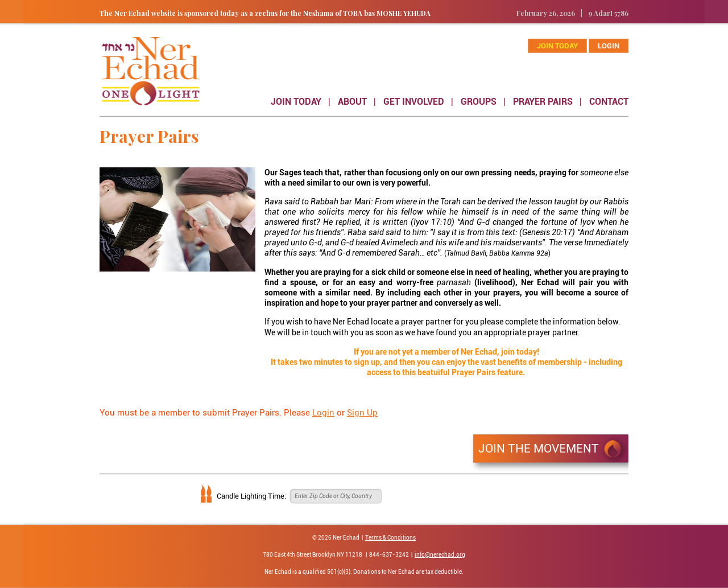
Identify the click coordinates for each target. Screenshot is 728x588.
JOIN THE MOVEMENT (539, 449)
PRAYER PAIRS (543, 102)
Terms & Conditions (390, 538)
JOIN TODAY (296, 102)
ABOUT (352, 102)
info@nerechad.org (440, 555)
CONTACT (609, 102)
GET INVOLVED (414, 102)
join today (557, 46)
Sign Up (362, 413)
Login (609, 46)
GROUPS (479, 102)
